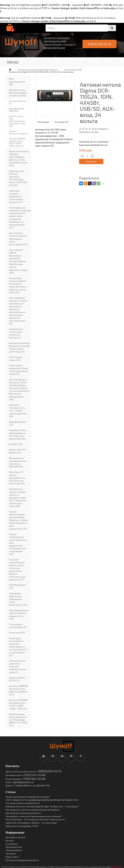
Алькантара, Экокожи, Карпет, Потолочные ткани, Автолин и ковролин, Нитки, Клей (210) (18, 285)
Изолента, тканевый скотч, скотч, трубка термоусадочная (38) (18, 411)
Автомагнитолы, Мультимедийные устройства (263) (18, 93)
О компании (12, 844)
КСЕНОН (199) (16, 444)
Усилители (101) (17, 633)
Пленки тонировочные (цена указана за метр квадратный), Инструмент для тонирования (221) (18, 544)
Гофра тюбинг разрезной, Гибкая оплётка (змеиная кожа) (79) (18, 370)
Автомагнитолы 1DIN (73, 70)
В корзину (91, 161)
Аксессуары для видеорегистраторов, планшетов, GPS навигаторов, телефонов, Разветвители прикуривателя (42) (20, 218)
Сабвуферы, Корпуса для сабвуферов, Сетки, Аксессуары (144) (18, 599)
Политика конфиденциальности (22, 860)
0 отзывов (101, 129)
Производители (14, 847)
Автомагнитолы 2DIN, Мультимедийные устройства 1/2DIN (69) (17, 121)
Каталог (10, 841)
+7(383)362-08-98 (33, 779)
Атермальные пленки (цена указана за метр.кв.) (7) (16, 333)
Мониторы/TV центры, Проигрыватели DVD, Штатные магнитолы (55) (17, 478)
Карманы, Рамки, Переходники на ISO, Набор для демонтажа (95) (18, 434)
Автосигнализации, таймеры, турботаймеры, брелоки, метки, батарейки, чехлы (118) (19, 158)
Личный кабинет (14, 850)
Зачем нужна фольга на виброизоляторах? (28, 797)
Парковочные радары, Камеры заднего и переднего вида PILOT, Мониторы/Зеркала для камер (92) (18, 497)
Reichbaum (117, 867)
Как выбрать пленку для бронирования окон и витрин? (34, 816)
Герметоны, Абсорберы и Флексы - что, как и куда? (31, 823)
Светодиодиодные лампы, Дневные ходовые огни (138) (19, 615)
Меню (13, 62)
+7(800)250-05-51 (49, 771)
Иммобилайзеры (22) (18, 423)
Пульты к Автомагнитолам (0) (18, 132)
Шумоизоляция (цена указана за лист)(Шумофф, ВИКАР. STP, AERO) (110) (18, 720)
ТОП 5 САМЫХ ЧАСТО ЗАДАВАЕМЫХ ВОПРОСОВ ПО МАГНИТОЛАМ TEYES (42, 800)
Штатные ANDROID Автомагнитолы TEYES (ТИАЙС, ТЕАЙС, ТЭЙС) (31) (18, 704)
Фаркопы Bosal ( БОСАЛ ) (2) (17, 679)
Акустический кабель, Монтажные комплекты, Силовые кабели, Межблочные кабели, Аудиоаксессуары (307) (18, 261)
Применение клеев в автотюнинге (23, 813)
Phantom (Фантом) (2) (17, 102)
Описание (43, 122)
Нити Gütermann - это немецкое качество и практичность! (35, 819)
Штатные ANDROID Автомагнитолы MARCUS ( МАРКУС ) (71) (18, 690)
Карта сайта (12, 857)
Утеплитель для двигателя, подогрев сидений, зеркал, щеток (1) (18, 666)
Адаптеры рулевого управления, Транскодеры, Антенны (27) (16, 196)
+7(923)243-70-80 (34, 775)
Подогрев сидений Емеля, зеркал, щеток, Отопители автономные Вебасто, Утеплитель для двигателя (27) (17, 569)
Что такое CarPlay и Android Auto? (23, 803)
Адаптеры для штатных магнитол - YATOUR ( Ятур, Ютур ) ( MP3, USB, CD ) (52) (18, 178)
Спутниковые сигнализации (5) (18, 626)
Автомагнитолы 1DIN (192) (16, 110)
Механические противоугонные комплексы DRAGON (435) (18, 462)
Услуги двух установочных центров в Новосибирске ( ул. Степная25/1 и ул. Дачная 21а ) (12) (18, 647)
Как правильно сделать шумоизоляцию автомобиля (32, 810)
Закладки (11, 854)
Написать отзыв (89, 132)
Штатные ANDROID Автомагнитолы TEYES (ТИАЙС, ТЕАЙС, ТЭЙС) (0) (17, 142)
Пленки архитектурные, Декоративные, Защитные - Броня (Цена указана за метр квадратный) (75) (18, 520)
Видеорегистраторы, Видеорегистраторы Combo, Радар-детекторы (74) (20, 347)
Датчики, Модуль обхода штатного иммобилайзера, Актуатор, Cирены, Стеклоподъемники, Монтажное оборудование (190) (19, 389)
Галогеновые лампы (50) (16, 358)
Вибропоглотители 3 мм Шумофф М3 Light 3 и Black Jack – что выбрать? (42, 806)
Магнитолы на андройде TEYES (22, 826)
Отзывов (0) (61, 122)
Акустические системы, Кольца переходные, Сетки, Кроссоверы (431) (18, 239)
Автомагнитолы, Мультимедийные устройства (38, 70)
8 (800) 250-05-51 (99, 44)
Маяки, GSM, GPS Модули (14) (17, 451)
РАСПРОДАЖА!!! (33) (17, 586)
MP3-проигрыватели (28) (17, 82)
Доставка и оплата (15, 837)
